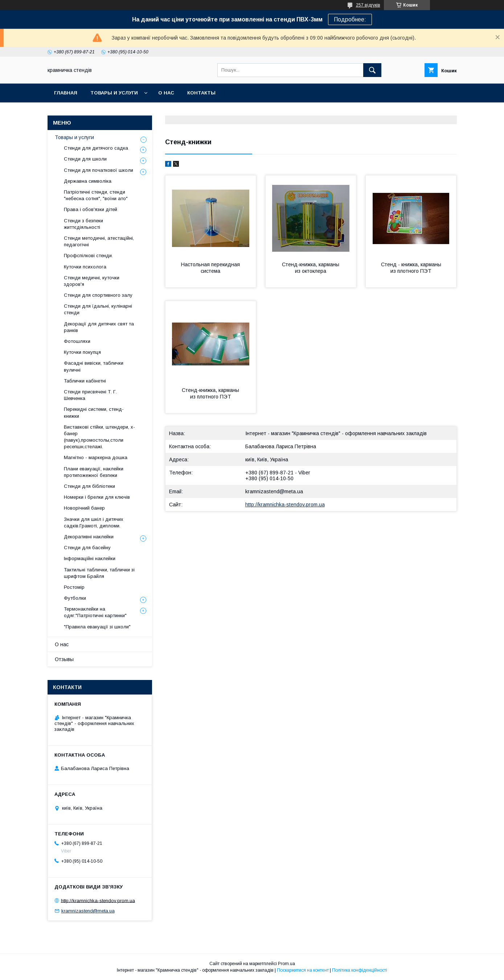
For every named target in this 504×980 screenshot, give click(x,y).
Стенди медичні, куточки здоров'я (92, 281)
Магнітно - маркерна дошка (96, 457)
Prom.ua (286, 964)
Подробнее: (350, 19)
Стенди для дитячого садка (96, 148)
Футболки (75, 598)
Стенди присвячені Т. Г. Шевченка (90, 395)
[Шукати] (372, 70)
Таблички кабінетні (85, 381)
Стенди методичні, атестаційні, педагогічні (99, 241)
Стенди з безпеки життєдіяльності (83, 224)
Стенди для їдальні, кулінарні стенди (98, 309)
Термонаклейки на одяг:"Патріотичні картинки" (95, 612)
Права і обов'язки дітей (91, 209)
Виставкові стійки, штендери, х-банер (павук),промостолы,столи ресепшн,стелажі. (99, 437)
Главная (66, 93)
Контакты (201, 93)
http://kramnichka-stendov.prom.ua (285, 505)
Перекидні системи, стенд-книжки (94, 412)
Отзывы (64, 659)
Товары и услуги (114, 93)
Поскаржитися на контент (303, 970)
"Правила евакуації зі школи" (97, 627)
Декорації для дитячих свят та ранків (99, 327)
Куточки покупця (82, 352)
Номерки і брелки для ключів (97, 497)
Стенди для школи (85, 159)
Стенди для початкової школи (99, 170)
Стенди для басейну (87, 548)
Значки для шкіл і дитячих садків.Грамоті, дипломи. (94, 523)
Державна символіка (88, 181)
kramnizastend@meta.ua (274, 491)
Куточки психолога (85, 267)
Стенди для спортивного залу (98, 295)
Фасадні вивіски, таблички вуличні (94, 366)
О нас (166, 93)
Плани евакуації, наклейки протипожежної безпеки (94, 472)
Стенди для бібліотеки (89, 486)
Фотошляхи (77, 341)
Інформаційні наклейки (90, 558)
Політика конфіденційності (360, 970)
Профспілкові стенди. (88, 256)
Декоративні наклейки (89, 537)
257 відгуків (368, 5)
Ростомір (74, 587)
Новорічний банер (84, 508)
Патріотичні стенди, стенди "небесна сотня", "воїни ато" (96, 195)
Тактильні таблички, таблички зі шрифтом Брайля (99, 573)
